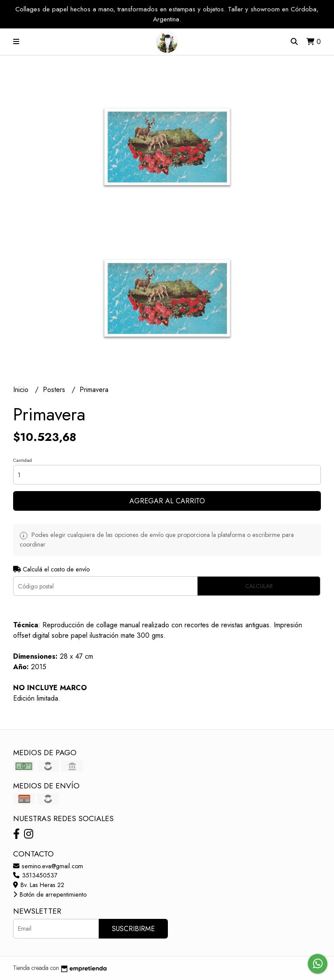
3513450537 (35, 875)
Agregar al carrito (167, 501)
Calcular (259, 586)
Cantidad (23, 460)
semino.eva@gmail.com (48, 866)
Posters (55, 390)
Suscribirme (133, 929)
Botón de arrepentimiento (50, 894)
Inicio (22, 390)
